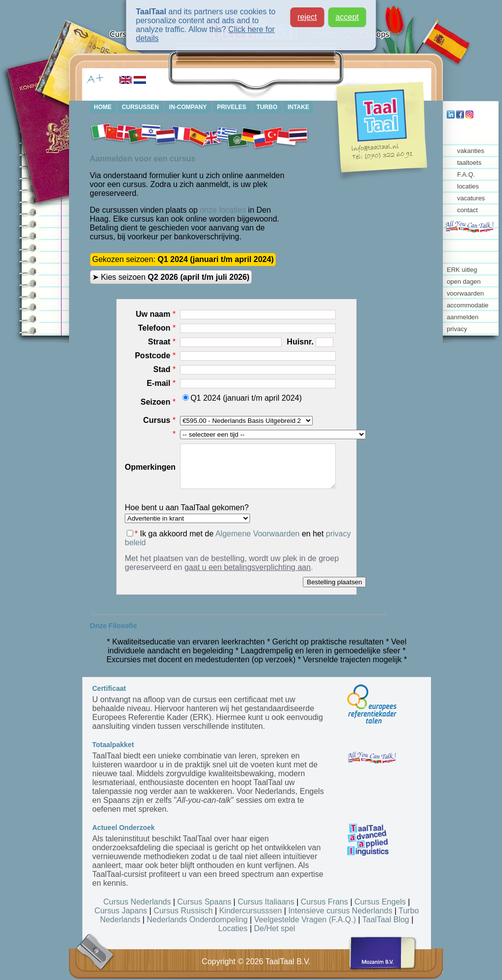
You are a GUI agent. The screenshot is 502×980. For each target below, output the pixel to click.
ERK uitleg (462, 270)
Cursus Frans (324, 902)
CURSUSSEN (141, 107)
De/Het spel (275, 928)
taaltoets (469, 163)
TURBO (268, 107)
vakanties (471, 151)
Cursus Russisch (183, 911)
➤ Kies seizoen (171, 277)
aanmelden (463, 317)
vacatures (471, 198)
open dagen (464, 282)
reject (307, 16)
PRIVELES (233, 107)
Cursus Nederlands (137, 902)
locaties (468, 186)
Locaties (233, 928)
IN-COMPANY (188, 107)
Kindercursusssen (250, 911)
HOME (103, 107)
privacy (457, 329)
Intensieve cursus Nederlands (341, 911)
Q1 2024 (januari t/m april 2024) (242, 398)
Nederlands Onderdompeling (197, 920)
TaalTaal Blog (386, 920)
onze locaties (223, 210)
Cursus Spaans (204, 902)
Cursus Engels (380, 902)
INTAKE (300, 107)
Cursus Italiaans (266, 902)
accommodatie (468, 305)
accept (347, 16)
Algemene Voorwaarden (258, 534)
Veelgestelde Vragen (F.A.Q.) (305, 920)
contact (467, 210)
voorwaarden (465, 293)
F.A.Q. (466, 174)
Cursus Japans (121, 911)
